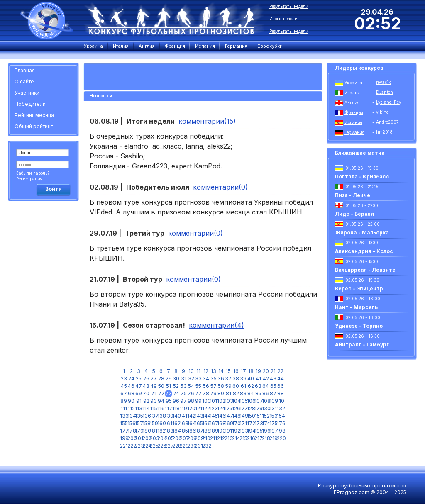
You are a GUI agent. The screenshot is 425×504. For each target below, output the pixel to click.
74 (176, 393)
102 (221, 401)
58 (221, 386)
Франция (354, 112)
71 (154, 393)
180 (146, 431)
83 (243, 393)
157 (139, 423)
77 (198, 393)
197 (273, 431)
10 (191, 371)
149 (243, 416)
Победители (30, 104)
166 (206, 423)
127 (243, 408)
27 (154, 379)
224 (146, 446)
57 (214, 386)
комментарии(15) (207, 121)
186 (191, 431)
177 (124, 431)
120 (191, 408)
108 (266, 401)
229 (183, 446)
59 (228, 386)
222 (131, 446)
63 (258, 386)
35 (214, 379)
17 (243, 371)
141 (183, 416)
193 (243, 431)
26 (146, 379)
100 (206, 401)
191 (228, 431)
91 (139, 401)
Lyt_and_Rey (389, 102)
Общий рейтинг (34, 126)
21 (273, 371)
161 (169, 423)
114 (146, 408)
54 (191, 386)
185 (183, 431)
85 (258, 393)
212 (221, 438)
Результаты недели (289, 6)
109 (273, 401)
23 (124, 379)
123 (213, 408)
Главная (25, 70)
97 (183, 401)
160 (161, 423)
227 (169, 446)
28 (161, 379)
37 (228, 379)
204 (161, 438)
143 (198, 416)
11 (198, 371)
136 (146, 416)
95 (169, 401)
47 (139, 386)
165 (198, 423)
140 (176, 416)
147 (228, 416)
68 (131, 393)
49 (154, 386)
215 (243, 438)
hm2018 (384, 132)
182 (161, 431)
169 (228, 423)
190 (221, 431)
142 (191, 416)
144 (206, 416)
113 (139, 408)
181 (154, 431)
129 (258, 408)
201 (139, 438)
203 (154, 438)
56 (206, 386)
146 (221, 416)
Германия (354, 132)
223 (139, 446)
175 (273, 423)
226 (161, 446)
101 (213, 401)
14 (221, 371)
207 (183, 438)
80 (221, 393)
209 (198, 438)
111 (124, 408)
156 (131, 423)
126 (236, 408)
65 (273, 386)
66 (281, 386)
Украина (353, 83)
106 (251, 401)
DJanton (385, 92)
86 (266, 393)
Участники (27, 93)
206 (176, 438)
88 (281, 393)
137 (154, 416)
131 (273, 408)
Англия (352, 102)
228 (176, 446)
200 (131, 438)
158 (146, 423)
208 (191, 438)
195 (258, 431)
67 (124, 393)
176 (281, 423)
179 (139, 431)
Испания (353, 122)
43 (273, 379)
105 (243, 401)
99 (198, 401)
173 (258, 423)
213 (228, 438)
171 (243, 423)
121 (199, 408)
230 (191, 446)
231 (198, 446)
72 (161, 393)
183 (169, 431)
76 (191, 393)
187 (198, 431)
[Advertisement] (45, 330)
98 (191, 401)
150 (251, 416)
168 (221, 423)
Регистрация (29, 179)
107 (258, 401)
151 (258, 416)
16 (236, 371)
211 (214, 438)
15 (228, 371)
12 (206, 371)
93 (154, 401)
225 (154, 446)
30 (176, 379)
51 (169, 386)
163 (183, 423)
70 (146, 393)
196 (266, 431)
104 (236, 401)
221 (124, 446)
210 (206, 438)
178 (131, 431)
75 (184, 393)
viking (382, 112)
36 (221, 379)
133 (124, 416)
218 (266, 438)
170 (236, 423)
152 (266, 416)
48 (146, 386)
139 (169, 416)
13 (214, 371)
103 (228, 401)
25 (139, 379)
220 (281, 438)
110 (281, 401)
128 (251, 408)
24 (131, 379)
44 (281, 379)
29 (169, 379)
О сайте (24, 82)
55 (198, 386)
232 (206, 446)
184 (176, 431)
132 (281, 408)
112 (131, 408)
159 (154, 423)
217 (258, 438)
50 (161, 386)
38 (236, 379)
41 (258, 379)
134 (131, 416)
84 (251, 393)
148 (236, 416)
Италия (352, 93)
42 (266, 379)
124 (221, 408)
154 (281, 416)
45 (124, 386)
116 (161, 408)
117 (169, 408)
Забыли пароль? (33, 173)
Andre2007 (387, 122)
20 (266, 371)
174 (266, 423)
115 (154, 408)
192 (236, 431)
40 (251, 379)
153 (273, 416)
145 (213, 416)
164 (191, 423)
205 (169, 438)
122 (206, 408)
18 (251, 371)
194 (251, 431)
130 (266, 408)
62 (251, 386)
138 (161, 416)
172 (251, 423)
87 (273, 393)
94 (161, 401)
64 (266, 386)
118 (176, 408)
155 (124, 423)
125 (228, 408)
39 (243, 379)
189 (213, 431)
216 (251, 438)
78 (206, 393)
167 (213, 423)
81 (228, 393)
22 (281, 371)
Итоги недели (283, 19)
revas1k (383, 82)
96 (176, 401)
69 (139, 393)
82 (236, 393)
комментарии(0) (220, 187)
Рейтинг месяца (34, 115)
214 (236, 438)
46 (131, 386)
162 (176, 423)
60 (236, 386)
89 (124, 401)
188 (206, 431)
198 (281, 431)
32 (191, 379)
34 (206, 379)
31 (184, 379)
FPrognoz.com (352, 492)
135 (139, 416)
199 (124, 438)
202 (146, 438)
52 (176, 386)
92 (146, 401)
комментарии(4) (216, 325)
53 (184, 386)
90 (131, 401)
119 (183, 408)
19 (258, 371)
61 (243, 386)
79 (213, 393)
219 (273, 438)
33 (198, 379)
